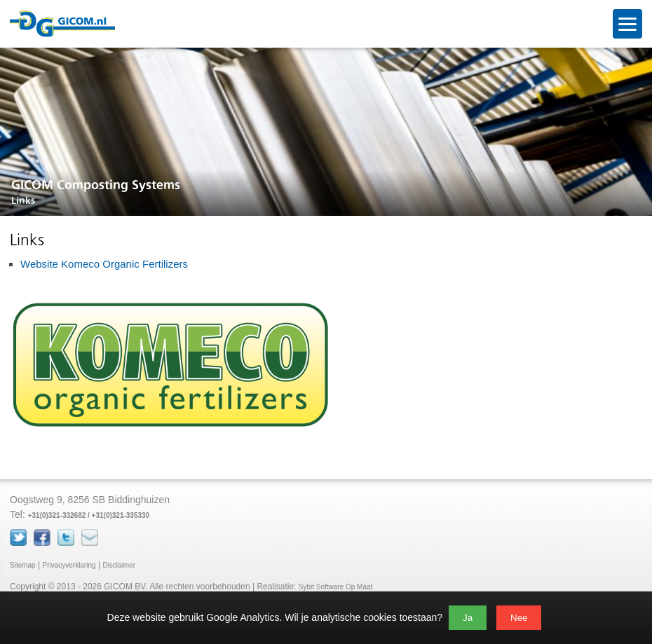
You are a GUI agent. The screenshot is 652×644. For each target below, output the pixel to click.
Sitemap (23, 565)
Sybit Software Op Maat (336, 587)
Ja (468, 618)
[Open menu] (627, 24)
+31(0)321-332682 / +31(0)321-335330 (89, 515)
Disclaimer (119, 565)
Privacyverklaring (69, 565)
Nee (519, 618)
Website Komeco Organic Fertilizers (104, 264)
